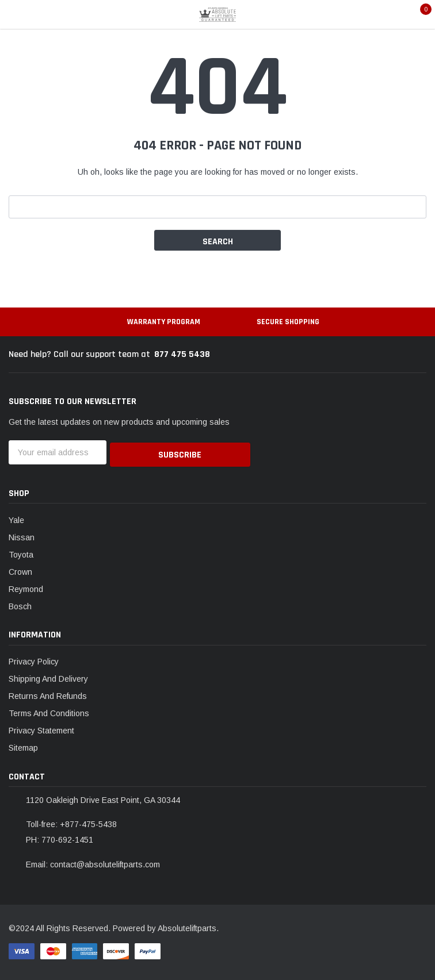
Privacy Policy (34, 659)
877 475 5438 (182, 354)
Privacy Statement (41, 728)
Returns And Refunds (48, 694)
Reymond (26, 586)
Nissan (22, 535)
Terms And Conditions (49, 711)
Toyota (21, 552)
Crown (20, 569)
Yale (16, 517)
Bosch (20, 604)
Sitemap (23, 745)
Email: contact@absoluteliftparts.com (93, 862)
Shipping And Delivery (48, 677)
